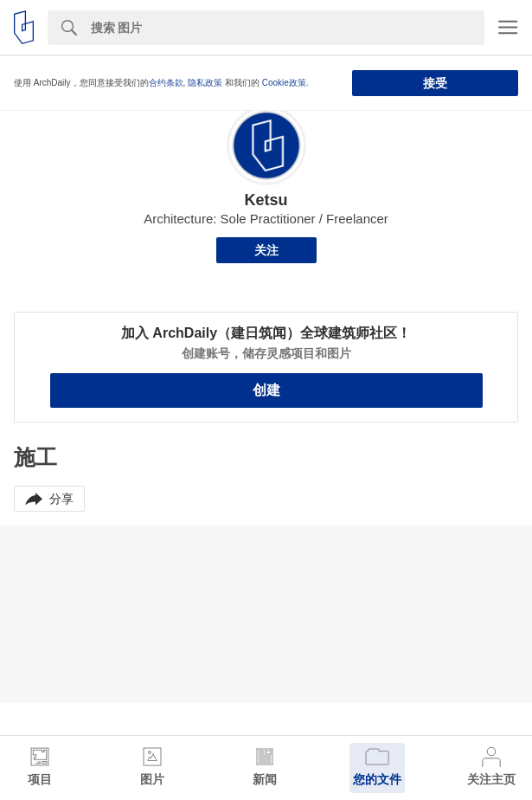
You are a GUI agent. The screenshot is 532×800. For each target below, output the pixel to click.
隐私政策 (205, 83)
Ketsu (266, 200)
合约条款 (166, 83)
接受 (435, 83)
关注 (266, 250)
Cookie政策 (284, 83)
